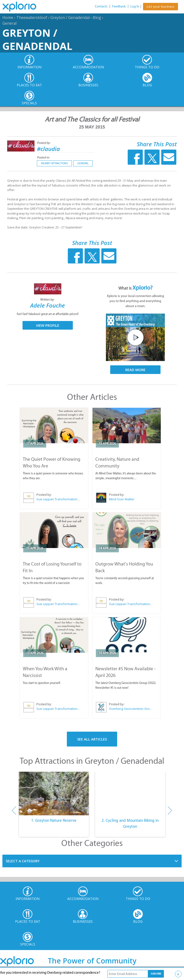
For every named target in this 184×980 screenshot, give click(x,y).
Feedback (119, 6)
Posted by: (44, 143)
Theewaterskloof (32, 17)
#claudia (48, 149)
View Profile (48, 325)
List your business (161, 7)
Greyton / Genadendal (70, 17)
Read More (135, 370)
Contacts (101, 6)
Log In (135, 6)
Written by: (48, 300)
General (9, 23)
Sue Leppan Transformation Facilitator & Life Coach (58, 499)
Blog (97, 17)
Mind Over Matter (122, 499)
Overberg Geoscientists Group (131, 709)
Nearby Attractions (54, 163)
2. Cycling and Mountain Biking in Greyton (130, 823)
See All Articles (92, 739)
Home (8, 17)
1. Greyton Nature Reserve (54, 820)
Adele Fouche (48, 305)
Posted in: (43, 157)
